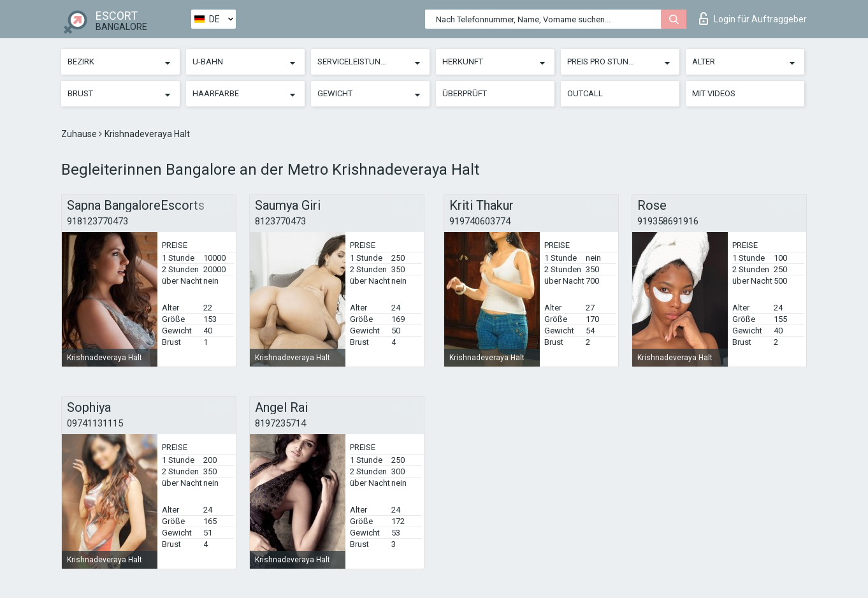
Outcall (585, 93)
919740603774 (480, 221)
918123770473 (98, 221)
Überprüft (465, 93)
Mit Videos (714, 93)
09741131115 (95, 423)
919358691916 (668, 221)
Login (753, 18)
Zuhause (80, 134)
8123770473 (280, 221)
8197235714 (280, 423)
